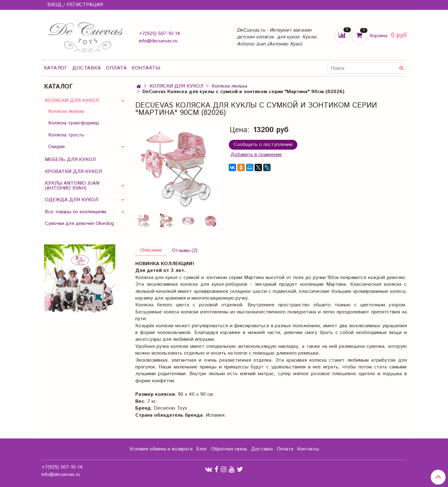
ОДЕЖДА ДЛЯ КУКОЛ (71, 200)
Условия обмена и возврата (161, 449)
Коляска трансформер (74, 123)
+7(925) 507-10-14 (160, 34)
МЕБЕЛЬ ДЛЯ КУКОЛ (70, 160)
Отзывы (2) (185, 251)
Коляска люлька (229, 86)
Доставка (87, 68)
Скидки (56, 147)
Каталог (56, 68)
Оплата (116, 68)
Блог (202, 449)
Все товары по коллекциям (75, 212)
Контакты (146, 68)
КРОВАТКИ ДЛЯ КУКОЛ (73, 172)
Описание (151, 250)
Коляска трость (66, 135)
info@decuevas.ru (158, 41)
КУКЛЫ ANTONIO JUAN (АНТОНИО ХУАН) (72, 186)
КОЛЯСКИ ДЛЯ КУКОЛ (176, 86)
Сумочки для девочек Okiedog (79, 224)
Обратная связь (229, 449)
